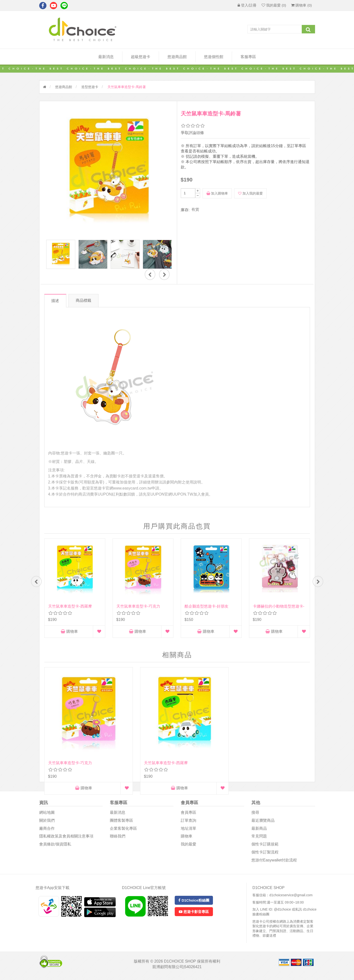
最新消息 (106, 57)
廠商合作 (47, 831)
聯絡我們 (118, 839)
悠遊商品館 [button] (177, 57)
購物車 (69, 631)
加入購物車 (217, 193)
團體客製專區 (121, 823)
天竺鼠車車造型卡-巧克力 (138, 606)
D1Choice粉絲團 (194, 903)
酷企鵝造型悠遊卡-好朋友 (207, 606)
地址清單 (188, 831)
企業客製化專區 (123, 831)
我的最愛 (188, 847)
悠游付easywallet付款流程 (274, 863)
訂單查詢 (188, 823)
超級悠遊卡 (141, 57)
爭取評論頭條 (192, 133)
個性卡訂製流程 (265, 855)
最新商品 (259, 831)
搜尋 (255, 815)
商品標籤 (90, 300)
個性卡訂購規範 (265, 847)
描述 (57, 301)
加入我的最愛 (250, 193)
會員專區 (188, 815)
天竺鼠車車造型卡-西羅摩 (70, 606)
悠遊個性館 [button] (214, 57)
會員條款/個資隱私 (55, 847)
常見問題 (259, 839)
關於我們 (47, 823)
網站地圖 (47, 815)
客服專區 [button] (248, 57)
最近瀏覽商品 (263, 823)
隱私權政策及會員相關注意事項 (66, 839)
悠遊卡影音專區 (194, 915)
